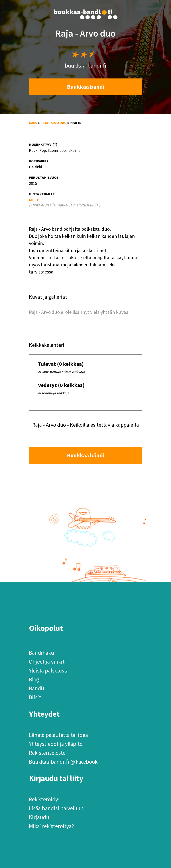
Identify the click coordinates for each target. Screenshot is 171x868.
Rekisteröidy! (44, 799)
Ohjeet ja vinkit (47, 662)
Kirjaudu (39, 817)
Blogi (35, 679)
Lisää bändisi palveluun (56, 808)
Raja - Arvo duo (54, 123)
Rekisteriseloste (47, 753)
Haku (33, 123)
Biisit (35, 697)
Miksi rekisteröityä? (51, 826)
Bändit (37, 688)
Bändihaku (42, 653)
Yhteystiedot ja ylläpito (56, 744)
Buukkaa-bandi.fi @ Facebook (63, 762)
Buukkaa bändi (86, 87)
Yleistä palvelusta (49, 671)
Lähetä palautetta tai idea (58, 735)
